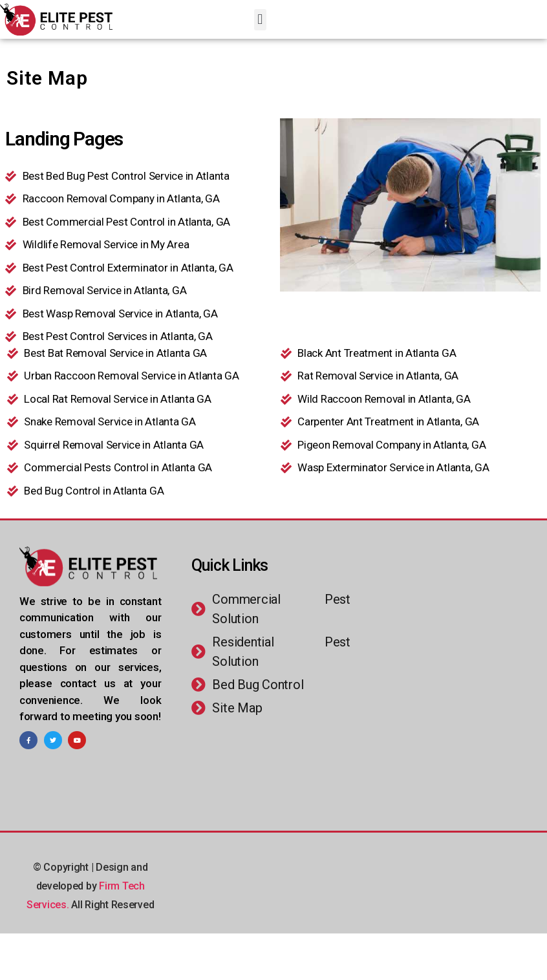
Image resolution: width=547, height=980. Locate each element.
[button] (260, 20)
